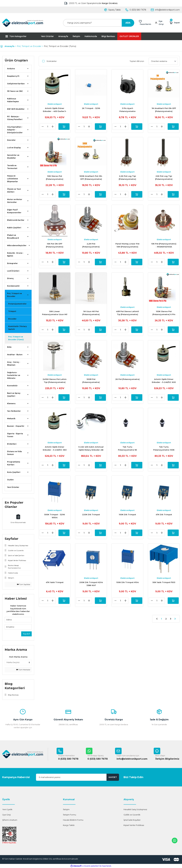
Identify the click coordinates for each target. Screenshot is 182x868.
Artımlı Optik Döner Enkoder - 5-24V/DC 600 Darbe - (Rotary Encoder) (164, 382)
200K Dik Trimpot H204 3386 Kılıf (91, 586)
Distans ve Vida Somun (14, 453)
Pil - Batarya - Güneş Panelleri (15, 118)
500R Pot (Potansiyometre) (91, 382)
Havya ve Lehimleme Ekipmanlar (13, 179)
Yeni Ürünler (47, 36)
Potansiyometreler (17, 304)
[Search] (99, 23)
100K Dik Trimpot (127, 517)
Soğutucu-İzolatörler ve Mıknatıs (14, 375)
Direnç (10, 278)
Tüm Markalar (23, 670)
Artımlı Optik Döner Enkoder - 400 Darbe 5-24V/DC (55, 110)
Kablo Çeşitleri (14, 228)
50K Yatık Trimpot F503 (164, 585)
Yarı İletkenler (14, 411)
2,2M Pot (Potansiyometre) (91, 246)
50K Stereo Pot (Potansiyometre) (55, 178)
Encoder (12, 319)
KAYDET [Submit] (113, 777)
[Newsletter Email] (77, 777)
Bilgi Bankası (108, 36)
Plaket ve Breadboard (13, 237)
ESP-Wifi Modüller (16, 109)
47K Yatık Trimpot (55, 585)
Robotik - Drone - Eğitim (15, 254)
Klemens (11, 404)
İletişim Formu (70, 815)
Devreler (11, 140)
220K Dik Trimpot (91, 517)
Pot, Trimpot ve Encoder (15, 295)
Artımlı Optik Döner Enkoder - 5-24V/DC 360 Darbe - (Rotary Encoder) (55, 450)
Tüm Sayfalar (24, 584)
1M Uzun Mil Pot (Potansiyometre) (91, 314)
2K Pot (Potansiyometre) (127, 381)
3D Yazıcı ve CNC (15, 91)
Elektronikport (55, 104)
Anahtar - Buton (15, 355)
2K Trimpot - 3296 (91, 108)
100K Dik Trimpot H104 (127, 585)
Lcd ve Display (14, 148)
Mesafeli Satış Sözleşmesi (135, 809)
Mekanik (11, 419)
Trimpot (12, 311)
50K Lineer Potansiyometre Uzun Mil (55, 314)
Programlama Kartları (14, 463)
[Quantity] (47, 127)
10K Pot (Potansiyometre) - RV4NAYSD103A (164, 246)
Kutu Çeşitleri (14, 472)
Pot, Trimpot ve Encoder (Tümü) (60, 46)
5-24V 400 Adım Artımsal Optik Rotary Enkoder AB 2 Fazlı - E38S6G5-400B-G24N (91, 450)
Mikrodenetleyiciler (17, 245)
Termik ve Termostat (12, 167)
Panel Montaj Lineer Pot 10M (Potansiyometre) (127, 246)
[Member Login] (161, 23)
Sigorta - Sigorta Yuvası (15, 435)
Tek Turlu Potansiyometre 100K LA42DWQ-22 (164, 450)
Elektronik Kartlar (16, 220)
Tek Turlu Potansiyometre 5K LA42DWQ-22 (127, 450)
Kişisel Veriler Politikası (134, 825)
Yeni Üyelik (7, 809)
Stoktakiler (52, 61)
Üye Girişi (6, 815)
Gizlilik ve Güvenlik (132, 815)
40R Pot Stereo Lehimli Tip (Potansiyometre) (127, 314)
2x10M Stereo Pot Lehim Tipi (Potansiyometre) (55, 382)
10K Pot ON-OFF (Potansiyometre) (55, 246)
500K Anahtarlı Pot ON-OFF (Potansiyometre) (91, 178)
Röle (9, 347)
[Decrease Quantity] (42, 127)
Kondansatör (13, 286)
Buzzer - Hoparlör (16, 426)
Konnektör (12, 386)
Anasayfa (63, 36)
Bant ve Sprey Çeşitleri (14, 395)
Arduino (11, 69)
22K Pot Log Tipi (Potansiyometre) (164, 178)
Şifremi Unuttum (10, 820)
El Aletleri (12, 444)
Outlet (10, 480)
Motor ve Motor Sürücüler (15, 201)
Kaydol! (26, 634)
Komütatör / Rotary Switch (17, 328)
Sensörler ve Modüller (13, 157)
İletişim (76, 36)
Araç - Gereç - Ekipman (14, 363)
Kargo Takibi (69, 825)
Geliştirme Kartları (16, 84)
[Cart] (175, 23)
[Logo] (23, 23)
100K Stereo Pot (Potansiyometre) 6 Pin (164, 314)
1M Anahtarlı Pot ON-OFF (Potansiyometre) (164, 110)
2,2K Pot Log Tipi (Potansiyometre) (127, 178)
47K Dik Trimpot (164, 517)
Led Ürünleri (13, 271)
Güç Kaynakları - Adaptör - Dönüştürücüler (15, 130)
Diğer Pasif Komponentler (14, 211)
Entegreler (12, 263)
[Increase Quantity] (52, 127)
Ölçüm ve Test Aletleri (14, 190)
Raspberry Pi (13, 76)
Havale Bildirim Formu (73, 820)
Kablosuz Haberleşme (13, 100)
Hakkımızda (91, 36)
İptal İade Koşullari (132, 820)
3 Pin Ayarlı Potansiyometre (127, 110)
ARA (128, 23)
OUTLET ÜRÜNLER (129, 36)
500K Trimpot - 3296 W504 (55, 518)
